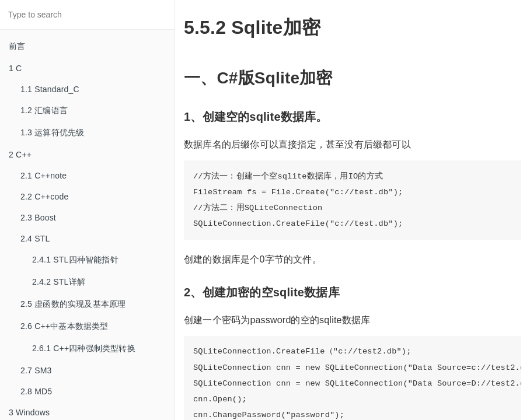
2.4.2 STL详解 (59, 282)
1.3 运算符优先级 (52, 132)
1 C (15, 68)
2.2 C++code (44, 197)
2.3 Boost (38, 218)
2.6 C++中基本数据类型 (64, 326)
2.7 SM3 (36, 370)
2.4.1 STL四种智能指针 (75, 260)
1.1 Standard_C (50, 89)
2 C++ (20, 155)
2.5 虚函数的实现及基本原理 (73, 304)
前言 (17, 46)
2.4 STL (35, 239)
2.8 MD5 (36, 391)
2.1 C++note (43, 176)
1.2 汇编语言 (44, 110)
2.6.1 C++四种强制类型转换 (84, 348)
